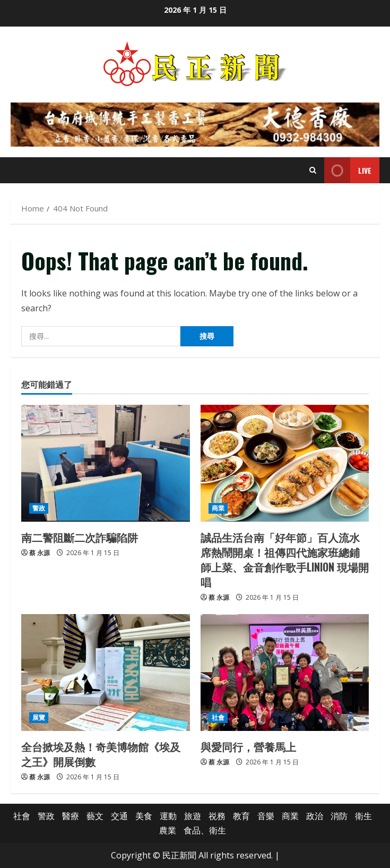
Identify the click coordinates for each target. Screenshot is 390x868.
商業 (218, 508)
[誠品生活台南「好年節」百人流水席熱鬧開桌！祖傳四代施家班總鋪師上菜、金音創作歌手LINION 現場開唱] (285, 463)
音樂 (266, 816)
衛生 (363, 816)
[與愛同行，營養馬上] (285, 673)
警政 (39, 508)
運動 (168, 816)
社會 (218, 717)
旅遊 (193, 816)
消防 (339, 816)
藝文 (95, 816)
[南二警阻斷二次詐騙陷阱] (106, 463)
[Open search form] (313, 170)
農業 (168, 830)
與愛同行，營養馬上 (248, 746)
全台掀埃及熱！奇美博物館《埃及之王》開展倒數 (101, 754)
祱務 (217, 816)
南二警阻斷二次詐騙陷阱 (80, 537)
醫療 (71, 816)
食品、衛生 (205, 830)
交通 (119, 816)
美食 (144, 816)
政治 (315, 816)
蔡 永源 (40, 553)
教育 (241, 816)
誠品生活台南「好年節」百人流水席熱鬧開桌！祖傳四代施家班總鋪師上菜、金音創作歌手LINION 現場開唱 (285, 559)
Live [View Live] (348, 170)
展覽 (39, 717)
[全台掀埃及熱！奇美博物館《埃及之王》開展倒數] (106, 673)
